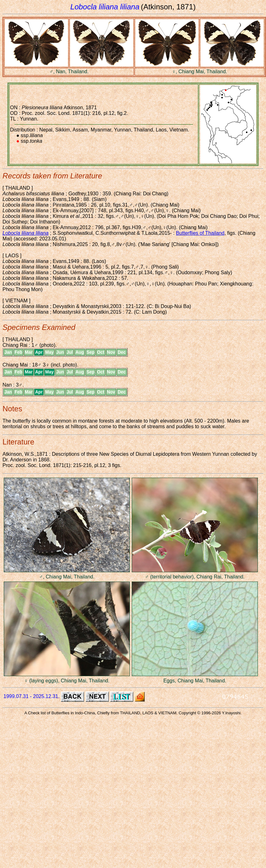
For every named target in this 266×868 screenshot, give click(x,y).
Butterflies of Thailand (200, 233)
